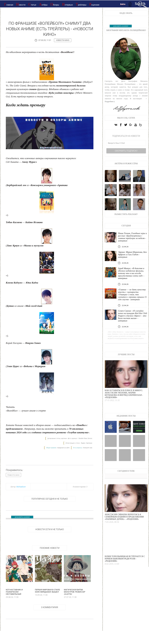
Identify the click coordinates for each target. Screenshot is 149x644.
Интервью (67, 4)
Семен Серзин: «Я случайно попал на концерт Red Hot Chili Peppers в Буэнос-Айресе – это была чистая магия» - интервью (133, 316)
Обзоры (55, 4)
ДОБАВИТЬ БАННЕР (22, 517)
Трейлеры (81, 4)
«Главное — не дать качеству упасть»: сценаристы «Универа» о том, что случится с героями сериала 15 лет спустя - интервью (132, 295)
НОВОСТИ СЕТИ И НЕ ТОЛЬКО (50, 529)
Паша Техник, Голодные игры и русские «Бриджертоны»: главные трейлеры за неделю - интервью (132, 237)
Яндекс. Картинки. (87, 443)
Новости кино (63, 40)
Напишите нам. (88, 448)
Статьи (32, 4)
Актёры (43, 4)
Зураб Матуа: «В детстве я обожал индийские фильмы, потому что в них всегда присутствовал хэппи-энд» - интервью (131, 273)
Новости (21, 4)
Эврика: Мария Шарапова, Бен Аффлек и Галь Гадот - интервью (132, 255)
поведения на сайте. (63, 448)
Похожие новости (50, 548)
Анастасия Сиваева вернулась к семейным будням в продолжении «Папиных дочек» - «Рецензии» (124, 517)
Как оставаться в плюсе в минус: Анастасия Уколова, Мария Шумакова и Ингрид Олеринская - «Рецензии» (124, 394)
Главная (9, 4)
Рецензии (94, 4)
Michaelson (21, 487)
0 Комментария (50, 607)
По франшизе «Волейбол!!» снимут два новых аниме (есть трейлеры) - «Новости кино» (50, 29)
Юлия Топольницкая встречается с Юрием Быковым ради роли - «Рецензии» (125, 559)
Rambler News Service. (85, 438)
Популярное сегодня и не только (50, 499)
